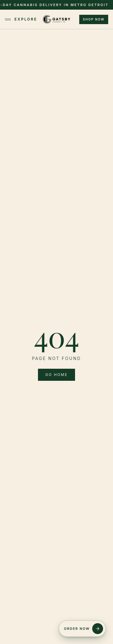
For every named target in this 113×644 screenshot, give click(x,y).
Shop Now (94, 19)
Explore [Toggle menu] (21, 19)
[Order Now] (82, 629)
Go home (56, 375)
